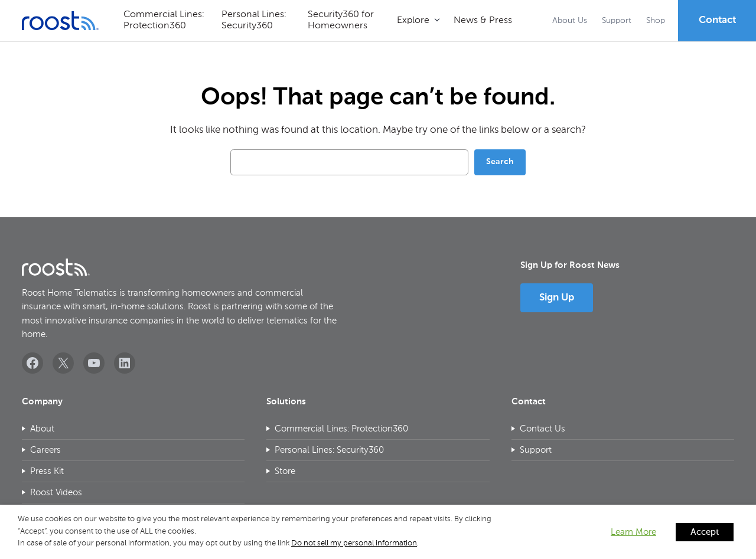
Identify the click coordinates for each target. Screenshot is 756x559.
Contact (717, 20)
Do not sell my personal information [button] (354, 543)
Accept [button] (705, 532)
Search (500, 162)
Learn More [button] (633, 532)
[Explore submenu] (418, 21)
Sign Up (557, 298)
